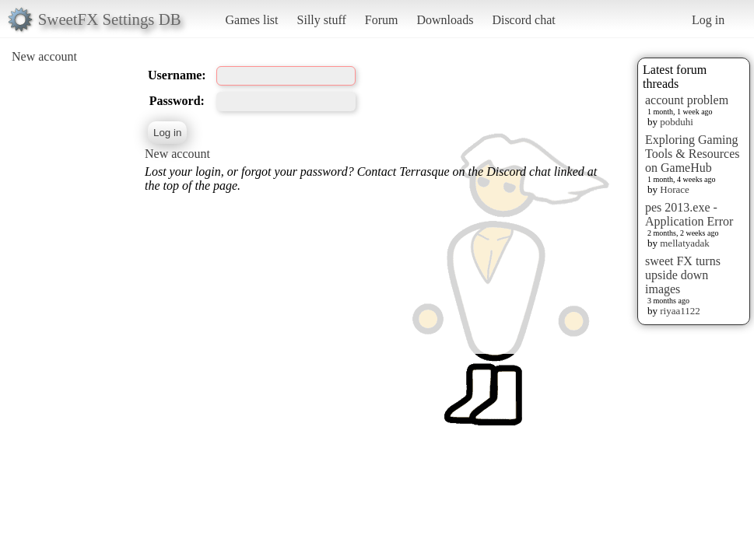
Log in (708, 20)
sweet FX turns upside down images (683, 275)
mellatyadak (685, 243)
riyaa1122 (680, 311)
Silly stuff (322, 20)
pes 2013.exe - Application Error (689, 214)
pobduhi (677, 122)
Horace (675, 189)
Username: (177, 75)
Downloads (445, 20)
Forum (382, 20)
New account (44, 56)
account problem (687, 100)
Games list (252, 20)
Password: (177, 101)
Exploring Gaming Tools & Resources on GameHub (693, 154)
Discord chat (523, 20)
